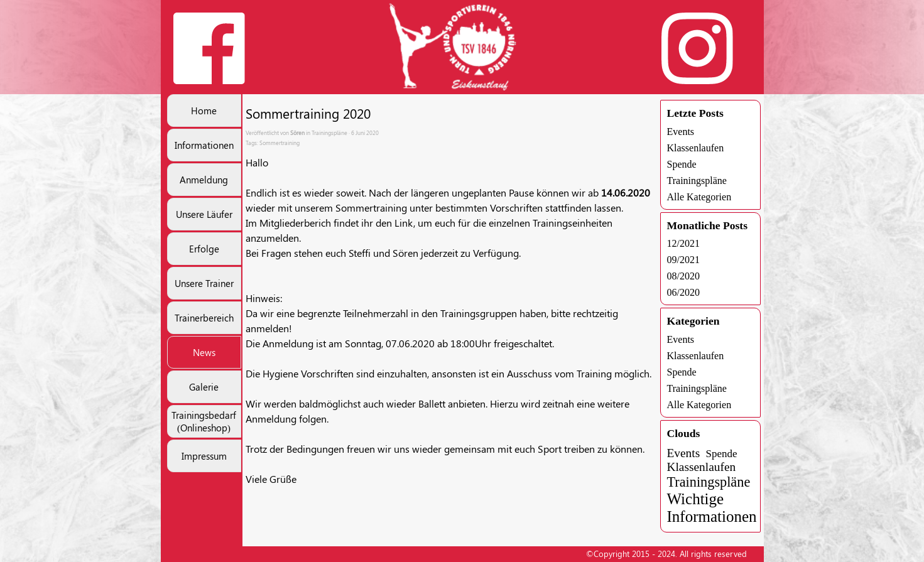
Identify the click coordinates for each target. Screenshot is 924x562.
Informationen (204, 145)
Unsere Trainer (204, 283)
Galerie (204, 387)
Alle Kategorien (699, 197)
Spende (682, 164)
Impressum (204, 456)
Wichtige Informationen (712, 508)
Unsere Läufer (204, 214)
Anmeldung (204, 180)
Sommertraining (280, 143)
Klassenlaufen (696, 148)
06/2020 (683, 292)
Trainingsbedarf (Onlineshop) (204, 421)
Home (204, 111)
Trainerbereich (204, 318)
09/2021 (683, 260)
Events (681, 132)
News (204, 352)
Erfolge (204, 249)
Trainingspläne (697, 181)
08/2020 (683, 276)
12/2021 (683, 243)
